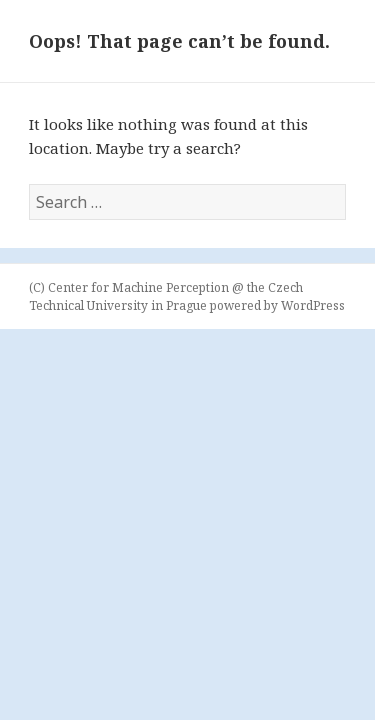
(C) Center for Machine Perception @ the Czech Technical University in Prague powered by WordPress (187, 296)
